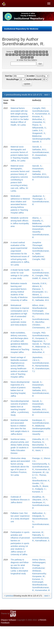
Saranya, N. (37, 349)
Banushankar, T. (39, 445)
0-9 (16, 52)
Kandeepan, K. (39, 420)
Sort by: (9, 76)
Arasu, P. (46, 278)
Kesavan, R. (37, 117)
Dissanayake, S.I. (40, 292)
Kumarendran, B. (43, 114)
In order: (31, 76)
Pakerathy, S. (38, 535)
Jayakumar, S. (38, 196)
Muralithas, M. (38, 497)
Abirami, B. (37, 286)
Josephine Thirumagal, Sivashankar (38, 245)
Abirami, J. (37, 295)
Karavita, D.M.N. (39, 283)
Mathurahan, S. (39, 513)
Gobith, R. (37, 278)
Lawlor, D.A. (37, 130)
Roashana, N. (38, 442)
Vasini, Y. (39, 450)
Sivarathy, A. (38, 221)
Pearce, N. (37, 125)
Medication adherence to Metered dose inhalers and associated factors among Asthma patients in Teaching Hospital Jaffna (20, 204)
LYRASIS (42, 620)
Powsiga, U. (37, 458)
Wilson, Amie (38, 305)
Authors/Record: (34, 79)
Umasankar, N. (39, 122)
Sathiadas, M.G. (39, 150)
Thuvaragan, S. (39, 199)
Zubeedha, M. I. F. (40, 439)
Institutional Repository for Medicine (21, 29)
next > (47, 95)
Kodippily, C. (41, 489)
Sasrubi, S (37, 147)
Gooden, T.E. (38, 483)
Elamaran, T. (38, 289)
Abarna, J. (37, 218)
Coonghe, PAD (39, 108)
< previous (9, 95)
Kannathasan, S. (42, 541)
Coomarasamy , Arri (41, 328)
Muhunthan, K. (39, 119)
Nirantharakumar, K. (41, 481)
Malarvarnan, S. (42, 347)
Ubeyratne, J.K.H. (40, 500)
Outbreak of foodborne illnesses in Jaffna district (20, 500)
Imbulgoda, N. (38, 516)
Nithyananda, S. (39, 128)
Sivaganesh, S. (39, 133)
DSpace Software (8, 620)
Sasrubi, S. (37, 142)
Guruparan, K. (41, 338)
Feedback (5, 623)
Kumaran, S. (38, 270)
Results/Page (12, 79)
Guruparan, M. (38, 472)
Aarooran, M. (38, 532)
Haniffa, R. (37, 486)
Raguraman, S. (39, 341)
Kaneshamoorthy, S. (41, 464)
